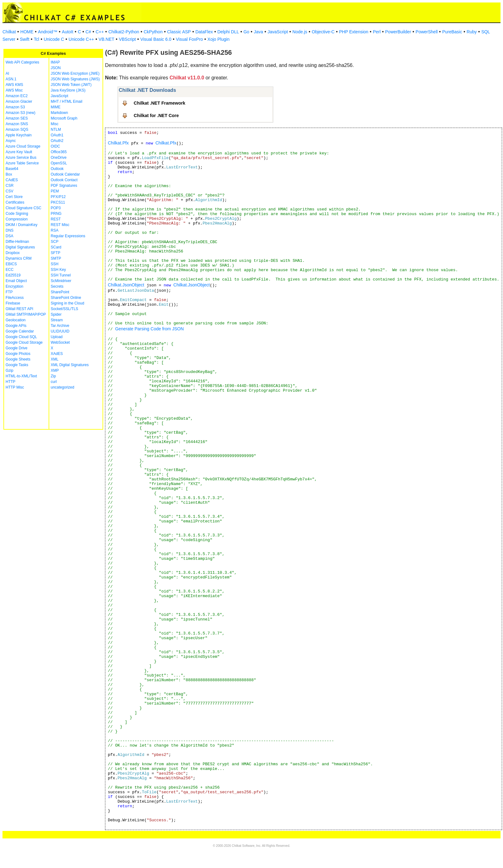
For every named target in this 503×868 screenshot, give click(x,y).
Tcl (37, 39)
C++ (100, 32)
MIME (56, 107)
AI (7, 73)
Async (11, 141)
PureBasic (452, 32)
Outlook (57, 169)
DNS (10, 230)
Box (9, 174)
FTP (9, 292)
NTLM (56, 130)
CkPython (153, 32)
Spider (56, 314)
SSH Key (58, 270)
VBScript (127, 39)
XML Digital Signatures (70, 365)
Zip (53, 376)
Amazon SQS (17, 130)
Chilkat (9, 32)
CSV (10, 191)
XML (55, 359)
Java (258, 32)
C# (88, 32)
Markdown (59, 113)
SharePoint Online (66, 298)
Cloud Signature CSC (24, 208)
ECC (10, 270)
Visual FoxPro (189, 39)
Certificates (15, 202)
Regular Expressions (68, 236)
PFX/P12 (58, 197)
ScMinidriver (61, 281)
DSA (10, 236)
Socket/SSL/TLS (65, 309)
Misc (55, 124)
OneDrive (59, 158)
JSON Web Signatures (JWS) (75, 79)
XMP (55, 370)
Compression (17, 219)
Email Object (16, 281)
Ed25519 (13, 275)
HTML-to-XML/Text (21, 376)
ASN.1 (11, 79)
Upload (57, 337)
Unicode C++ (81, 39)
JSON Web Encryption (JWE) (75, 73)
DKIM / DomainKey (22, 225)
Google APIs (16, 326)
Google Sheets (18, 359)
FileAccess (15, 298)
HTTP (10, 382)
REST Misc (60, 225)
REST (56, 219)
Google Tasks (17, 365)
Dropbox (13, 253)
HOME (27, 32)
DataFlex (204, 32)
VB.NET (106, 39)
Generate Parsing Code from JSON (149, 329)
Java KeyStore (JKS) (68, 90)
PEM (55, 191)
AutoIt (68, 32)
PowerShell (427, 32)
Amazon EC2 (17, 96)
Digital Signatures (20, 247)
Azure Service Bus (21, 158)
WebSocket (60, 342)
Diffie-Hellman (17, 242)
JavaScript (278, 32)
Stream (57, 320)
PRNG (56, 214)
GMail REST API (19, 309)
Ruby (472, 32)
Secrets (57, 286)
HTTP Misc (15, 387)
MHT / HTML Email (67, 101)
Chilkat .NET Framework (160, 103)
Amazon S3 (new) (20, 113)
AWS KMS (14, 85)
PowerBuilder (398, 32)
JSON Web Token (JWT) (71, 85)
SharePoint (60, 292)
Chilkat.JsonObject (126, 285)
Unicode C (54, 39)
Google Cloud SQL (21, 337)
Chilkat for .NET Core (156, 116)
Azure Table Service (22, 163)
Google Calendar (20, 331)
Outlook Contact (64, 180)
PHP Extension (354, 32)
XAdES (57, 354)
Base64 (12, 169)
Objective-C (323, 32)
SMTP (56, 258)
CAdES (12, 180)
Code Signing (17, 214)
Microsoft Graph (64, 118)
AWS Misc (14, 90)
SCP (55, 242)
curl (54, 382)
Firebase (13, 303)
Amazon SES (17, 118)
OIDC (55, 146)
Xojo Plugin (219, 39)
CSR (10, 186)
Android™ (48, 32)
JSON (56, 68)
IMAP (55, 62)
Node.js (300, 32)
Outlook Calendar (65, 174)
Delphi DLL (228, 32)
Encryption (14, 286)
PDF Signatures (64, 186)
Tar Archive (60, 326)
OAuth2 (57, 141)
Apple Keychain (19, 135)
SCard (56, 247)
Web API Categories (22, 62)
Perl (377, 32)
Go (246, 32)
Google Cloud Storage (24, 342)
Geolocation (16, 320)
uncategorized (62, 387)
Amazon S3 (15, 107)
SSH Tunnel (61, 275)
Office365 (59, 152)
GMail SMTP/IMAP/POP (26, 314)
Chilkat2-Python (124, 32)
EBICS (11, 264)
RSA (55, 230)
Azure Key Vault (19, 152)
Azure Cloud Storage (23, 146)
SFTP (56, 253)
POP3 (56, 208)
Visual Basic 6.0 (156, 39)
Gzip (10, 370)
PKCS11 (58, 202)
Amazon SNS (17, 124)
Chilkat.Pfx (118, 143)
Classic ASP (179, 32)
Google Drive (17, 348)
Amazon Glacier (19, 101)
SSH (55, 264)
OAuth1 (57, 135)
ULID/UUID (60, 331)
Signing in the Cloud (67, 303)
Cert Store (14, 197)
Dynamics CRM (19, 258)
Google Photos (18, 354)
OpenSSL (59, 163)
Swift (25, 39)
